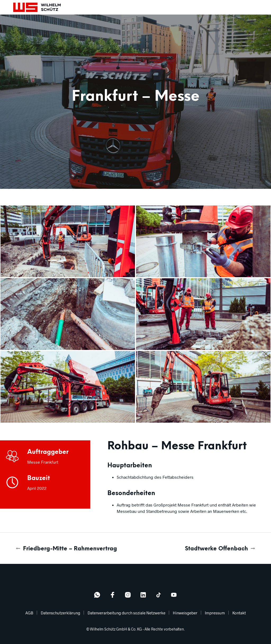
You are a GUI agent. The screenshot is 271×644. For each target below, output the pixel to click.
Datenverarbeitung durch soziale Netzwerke (127, 613)
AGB (29, 613)
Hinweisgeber (185, 613)
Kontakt (239, 613)
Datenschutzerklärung (60, 613)
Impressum (215, 613)
